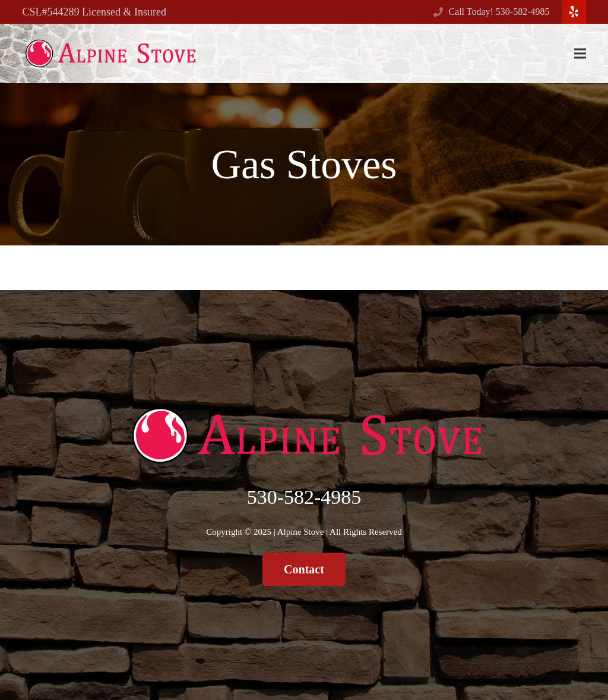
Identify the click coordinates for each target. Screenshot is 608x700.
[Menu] (580, 53)
